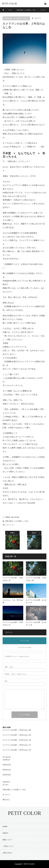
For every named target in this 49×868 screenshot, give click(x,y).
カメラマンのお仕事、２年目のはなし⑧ (17, 740)
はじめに (6, 785)
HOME (5, 827)
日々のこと (7, 795)
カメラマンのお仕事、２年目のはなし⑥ (36, 579)
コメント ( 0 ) (24, 641)
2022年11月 (7, 770)
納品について (7, 840)
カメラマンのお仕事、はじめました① (36, 601)
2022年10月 (7, 775)
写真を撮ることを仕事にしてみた (16, 18)
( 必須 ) (9, 667)
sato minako (15, 517)
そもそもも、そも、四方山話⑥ (13, 601)
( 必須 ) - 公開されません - (16, 674)
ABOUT (5, 833)
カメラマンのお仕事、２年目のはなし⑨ (17, 735)
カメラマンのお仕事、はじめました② (36, 624)
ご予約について (8, 846)
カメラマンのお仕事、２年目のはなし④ (13, 579)
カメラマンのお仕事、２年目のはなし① (13, 624)
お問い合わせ (7, 853)
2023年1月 (6, 760)
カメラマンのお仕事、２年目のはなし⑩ (17, 730)
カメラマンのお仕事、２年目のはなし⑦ (17, 745)
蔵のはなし (7, 800)
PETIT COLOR (9, 4)
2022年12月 (7, 765)
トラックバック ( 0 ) (25, 647)
